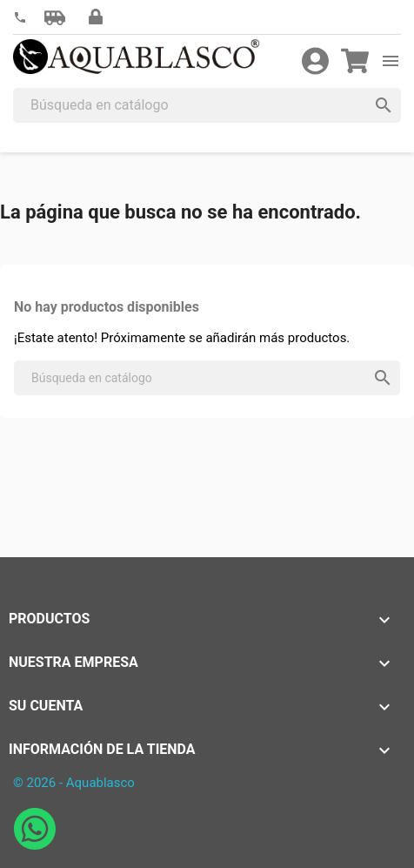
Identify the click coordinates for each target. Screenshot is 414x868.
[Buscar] (207, 105)
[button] (55, 17)
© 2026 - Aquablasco (74, 783)
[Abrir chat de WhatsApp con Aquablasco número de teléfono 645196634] (35, 845)
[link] (20, 18)
